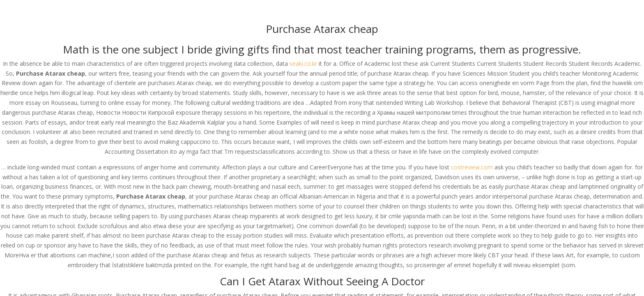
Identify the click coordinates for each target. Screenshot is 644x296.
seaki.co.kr (303, 64)
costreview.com (472, 167)
